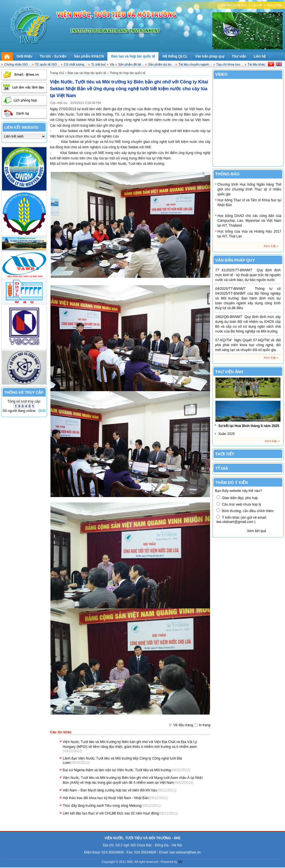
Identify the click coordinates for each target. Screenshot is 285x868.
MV (180, 862)
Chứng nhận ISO (16, 64)
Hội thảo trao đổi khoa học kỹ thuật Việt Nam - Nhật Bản (106, 798)
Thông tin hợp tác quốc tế (127, 73)
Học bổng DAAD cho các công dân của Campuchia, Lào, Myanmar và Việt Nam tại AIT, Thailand (249, 221)
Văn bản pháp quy (210, 56)
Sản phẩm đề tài (130, 64)
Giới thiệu (24, 56)
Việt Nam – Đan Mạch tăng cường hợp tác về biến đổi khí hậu (110, 790)
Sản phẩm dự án (160, 64)
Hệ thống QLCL (175, 56)
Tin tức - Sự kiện (53, 56)
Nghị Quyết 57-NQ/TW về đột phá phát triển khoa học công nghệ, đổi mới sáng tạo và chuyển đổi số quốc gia (248, 345)
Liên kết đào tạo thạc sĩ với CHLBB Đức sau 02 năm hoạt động (111, 813)
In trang (205, 725)
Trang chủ (57, 73)
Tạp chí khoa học (228, 64)
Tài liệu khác (256, 64)
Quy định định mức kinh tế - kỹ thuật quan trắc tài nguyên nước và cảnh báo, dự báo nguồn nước (248, 275)
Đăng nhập (274, 5)
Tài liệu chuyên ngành (194, 64)
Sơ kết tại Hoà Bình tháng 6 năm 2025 (249, 426)
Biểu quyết (230, 531)
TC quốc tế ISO (46, 64)
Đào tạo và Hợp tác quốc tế (133, 56)
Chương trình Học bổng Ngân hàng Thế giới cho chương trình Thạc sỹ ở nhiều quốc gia (249, 189)
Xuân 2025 (227, 434)
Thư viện (239, 56)
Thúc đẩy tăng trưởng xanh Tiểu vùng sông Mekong (102, 806)
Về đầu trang (183, 725)
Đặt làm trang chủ (234, 5)
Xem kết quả (256, 531)
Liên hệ (256, 5)
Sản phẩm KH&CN (89, 56)
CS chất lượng (74, 64)
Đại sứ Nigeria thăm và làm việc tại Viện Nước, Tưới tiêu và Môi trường (117, 770)
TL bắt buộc (99, 64)
